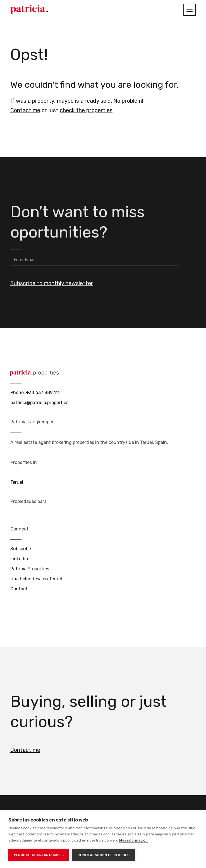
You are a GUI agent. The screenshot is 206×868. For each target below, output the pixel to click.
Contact (19, 589)
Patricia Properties (30, 569)
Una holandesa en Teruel (36, 579)
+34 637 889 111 (43, 393)
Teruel (17, 482)
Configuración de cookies (104, 855)
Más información (133, 840)
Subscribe (21, 549)
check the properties (86, 110)
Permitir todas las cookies (39, 855)
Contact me (25, 110)
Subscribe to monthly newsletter (52, 283)
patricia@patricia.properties (39, 403)
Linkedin (19, 559)
